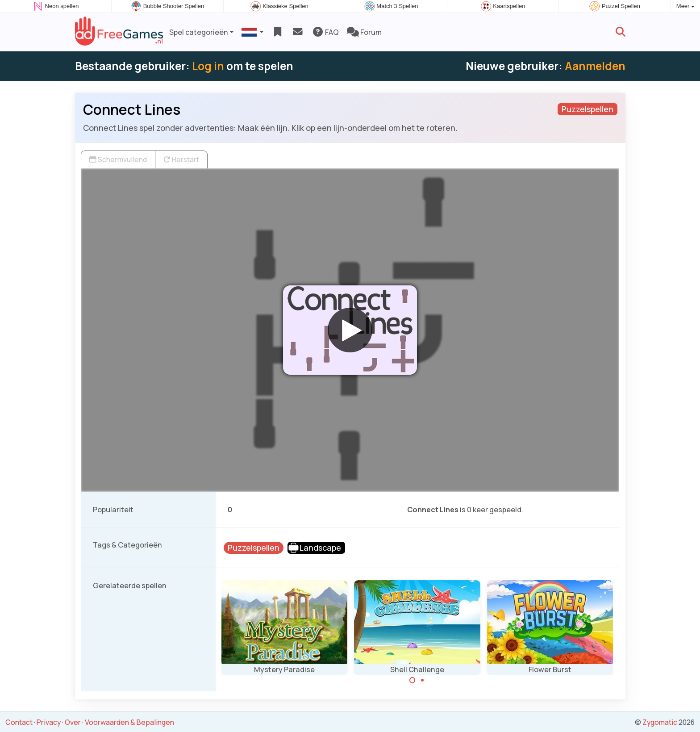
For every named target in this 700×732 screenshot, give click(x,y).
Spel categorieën (199, 32)
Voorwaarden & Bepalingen (129, 722)
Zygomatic (660, 722)
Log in (208, 66)
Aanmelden (595, 66)
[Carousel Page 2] (422, 680)
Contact (19, 722)
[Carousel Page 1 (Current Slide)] (412, 680)
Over (73, 722)
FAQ (325, 32)
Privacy (49, 722)
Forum (364, 32)
